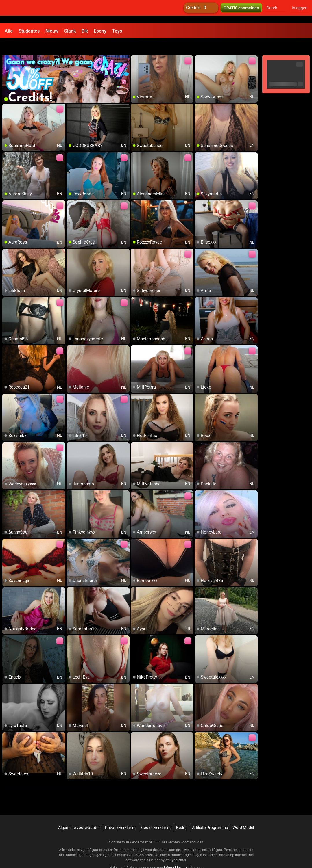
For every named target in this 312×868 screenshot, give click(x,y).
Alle (9, 31)
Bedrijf (182, 814)
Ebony (100, 31)
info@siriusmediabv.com (183, 854)
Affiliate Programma (210, 814)
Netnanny (157, 846)
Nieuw (52, 31)
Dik (85, 31)
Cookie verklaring (156, 814)
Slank (70, 31)
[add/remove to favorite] (135, 46)
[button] (276, 12)
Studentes (29, 31)
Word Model (243, 814)
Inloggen (300, 12)
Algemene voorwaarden (79, 814)
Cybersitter (178, 846)
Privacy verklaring (121, 814)
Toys (117, 31)
